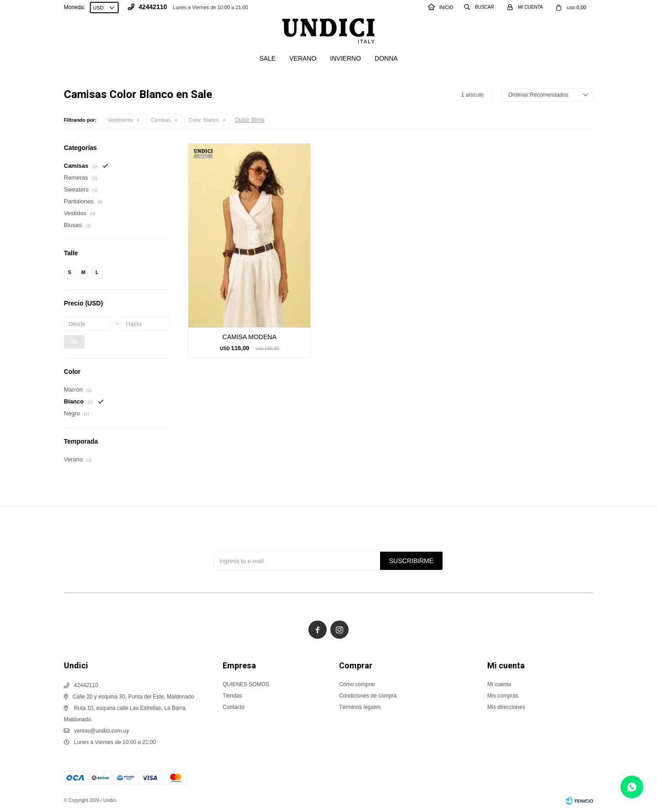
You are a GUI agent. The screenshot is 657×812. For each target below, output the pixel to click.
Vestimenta (120, 120)
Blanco (204, 120)
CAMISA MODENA (250, 337)
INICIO (441, 8)
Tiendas (232, 696)
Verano (303, 58)
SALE (267, 58)
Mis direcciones (506, 707)
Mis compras (503, 696)
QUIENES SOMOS (246, 684)
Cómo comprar (357, 684)
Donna (386, 58)
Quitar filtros (250, 120)
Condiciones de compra (368, 696)
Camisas (161, 120)
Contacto (234, 707)
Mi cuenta (499, 684)
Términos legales (360, 707)
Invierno (345, 58)
